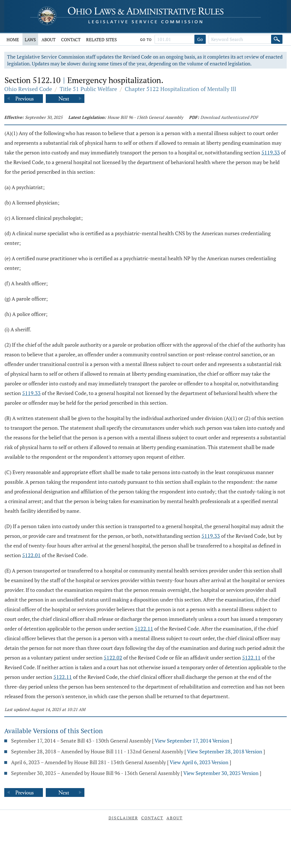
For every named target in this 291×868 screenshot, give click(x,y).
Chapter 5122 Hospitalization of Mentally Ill (180, 89)
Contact (71, 40)
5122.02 (113, 658)
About (48, 40)
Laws (30, 40)
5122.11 (144, 629)
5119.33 (271, 152)
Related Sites (101, 40)
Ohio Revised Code (28, 89)
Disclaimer (123, 818)
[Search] (277, 39)
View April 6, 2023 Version (199, 762)
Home (13, 40)
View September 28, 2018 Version (225, 751)
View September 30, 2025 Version (221, 773)
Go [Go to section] (200, 39)
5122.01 (31, 555)
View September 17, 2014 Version (192, 741)
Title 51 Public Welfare (88, 89)
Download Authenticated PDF (229, 117)
